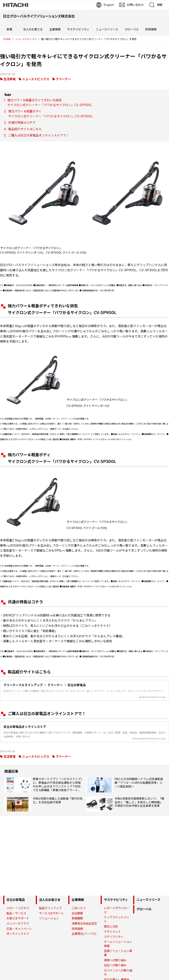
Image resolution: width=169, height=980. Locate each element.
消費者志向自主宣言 (84, 923)
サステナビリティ (78, 29)
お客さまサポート (18, 918)
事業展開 (77, 918)
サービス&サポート (51, 913)
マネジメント (112, 932)
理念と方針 (111, 927)
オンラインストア (18, 934)
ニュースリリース (107, 29)
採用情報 (151, 29)
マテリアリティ (114, 937)
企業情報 (55, 29)
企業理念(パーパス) (84, 934)
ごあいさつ (79, 908)
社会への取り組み (115, 965)
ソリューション (49, 918)
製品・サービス (16, 913)
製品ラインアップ (50, 908)
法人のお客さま (33, 29)
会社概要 (77, 913)
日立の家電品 (16, 900)
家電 (9, 29)
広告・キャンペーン (19, 929)
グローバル (132, 29)
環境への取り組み (115, 960)
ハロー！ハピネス (18, 908)
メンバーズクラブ (18, 923)
